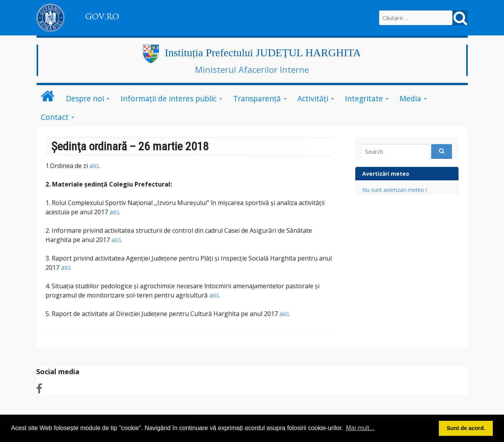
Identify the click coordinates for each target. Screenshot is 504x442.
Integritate (364, 98)
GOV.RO (102, 17)
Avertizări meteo (386, 174)
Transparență (257, 98)
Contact (55, 117)
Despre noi (85, 98)
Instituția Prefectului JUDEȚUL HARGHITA (263, 53)
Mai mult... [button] (360, 428)
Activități (313, 98)
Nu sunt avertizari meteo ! (395, 190)
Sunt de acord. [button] (466, 428)
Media (410, 98)
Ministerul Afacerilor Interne (252, 69)
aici (94, 166)
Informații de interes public (169, 98)
